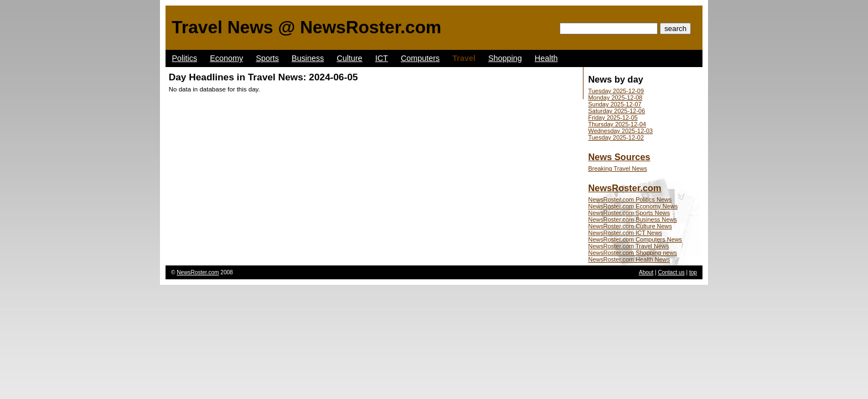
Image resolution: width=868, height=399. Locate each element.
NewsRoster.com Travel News (629, 246)
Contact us (671, 272)
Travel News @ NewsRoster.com (306, 27)
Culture (349, 58)
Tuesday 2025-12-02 (616, 137)
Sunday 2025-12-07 (615, 104)
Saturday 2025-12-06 (617, 111)
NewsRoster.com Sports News (629, 213)
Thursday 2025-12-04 (618, 124)
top (693, 272)
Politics (185, 58)
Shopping (505, 58)
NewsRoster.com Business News (633, 219)
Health (546, 58)
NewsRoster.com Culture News (630, 226)
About (646, 272)
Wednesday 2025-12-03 (621, 131)
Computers (420, 58)
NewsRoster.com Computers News (635, 239)
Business (308, 58)
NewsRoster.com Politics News (630, 199)
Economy (226, 58)
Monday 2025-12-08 (616, 98)
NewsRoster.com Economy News (633, 206)
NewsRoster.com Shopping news (633, 253)
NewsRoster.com (625, 188)
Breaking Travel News (618, 168)
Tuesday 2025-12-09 (616, 91)
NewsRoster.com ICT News (626, 233)
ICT (382, 58)
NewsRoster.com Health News (629, 259)
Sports (267, 58)
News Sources (619, 157)
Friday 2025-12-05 (613, 117)
